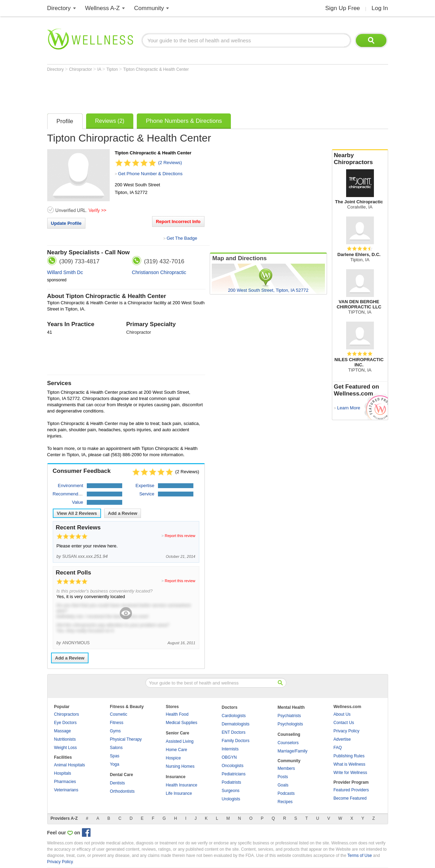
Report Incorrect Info (178, 222)
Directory (59, 8)
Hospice (173, 758)
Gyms (115, 731)
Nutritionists (65, 739)
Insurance (176, 777)
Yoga (115, 764)
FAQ (338, 748)
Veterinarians (66, 790)
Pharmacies (65, 782)
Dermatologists (236, 724)
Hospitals (63, 773)
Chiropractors (67, 714)
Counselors (288, 743)
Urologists (231, 799)
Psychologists (290, 724)
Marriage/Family (293, 751)
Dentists (118, 783)
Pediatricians (234, 774)
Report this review (180, 536)
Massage (63, 731)
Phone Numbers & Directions (184, 121)
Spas (115, 756)
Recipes (285, 802)
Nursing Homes (180, 766)
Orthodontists (122, 791)
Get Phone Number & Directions (150, 174)
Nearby (360, 159)
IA (100, 69)
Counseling (289, 734)
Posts (283, 777)
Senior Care (178, 733)
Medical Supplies (182, 723)
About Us (342, 714)
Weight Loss (66, 748)
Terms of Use (359, 856)
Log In (380, 8)
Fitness (117, 723)
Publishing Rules (349, 756)
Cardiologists (234, 716)
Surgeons (231, 791)
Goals (283, 785)
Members (286, 768)
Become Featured (350, 798)
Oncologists (233, 766)
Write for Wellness (350, 773)
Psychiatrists (289, 716)
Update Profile (66, 223)
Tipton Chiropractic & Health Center (156, 69)
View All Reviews (77, 513)
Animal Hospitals (70, 765)
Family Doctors (236, 741)
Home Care (177, 750)
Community (149, 8)
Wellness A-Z (102, 8)
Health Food (177, 714)
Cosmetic (119, 714)
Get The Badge (182, 238)
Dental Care (122, 775)
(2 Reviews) (170, 163)
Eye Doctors (65, 723)
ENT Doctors (234, 732)
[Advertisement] (174, 91)
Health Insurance (182, 785)
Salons (116, 748)
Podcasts (286, 793)
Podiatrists (232, 782)
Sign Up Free (343, 8)
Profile (65, 121)
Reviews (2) (110, 121)
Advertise (342, 739)
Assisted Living (180, 741)
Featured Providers (351, 790)
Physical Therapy (126, 739)
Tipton (112, 69)
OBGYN (229, 757)
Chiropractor (81, 69)
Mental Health (291, 707)
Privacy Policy (347, 731)
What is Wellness (350, 764)
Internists (230, 749)
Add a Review (123, 513)
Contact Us (344, 723)
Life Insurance (179, 793)
